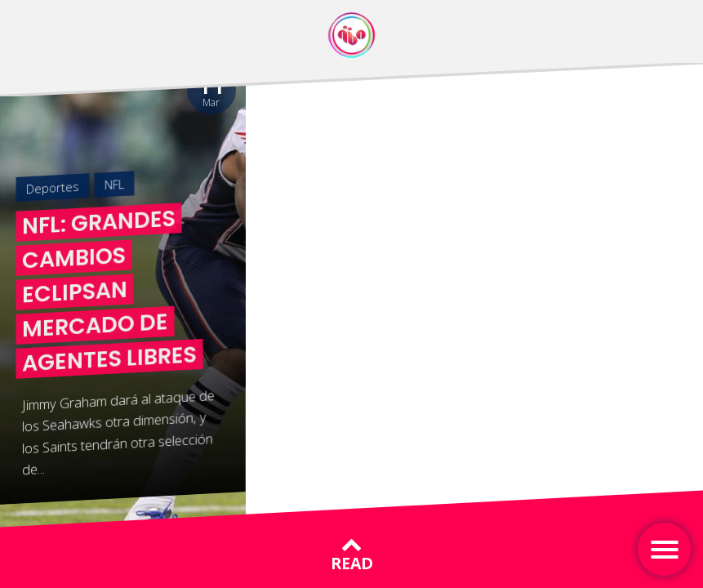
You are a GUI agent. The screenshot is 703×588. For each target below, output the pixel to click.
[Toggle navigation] (664, 549)
